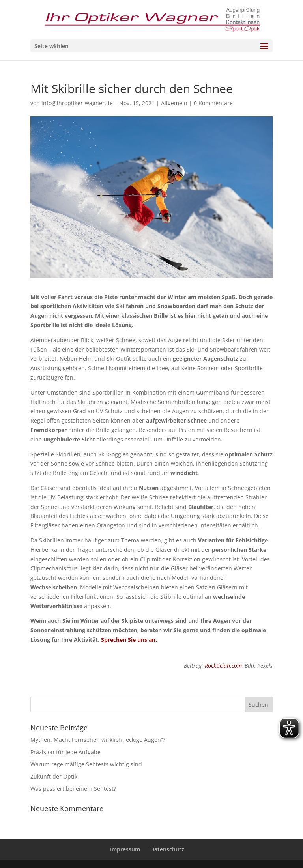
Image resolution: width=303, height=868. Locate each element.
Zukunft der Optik (54, 776)
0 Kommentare (213, 103)
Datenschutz (167, 849)
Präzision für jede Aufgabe (65, 752)
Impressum (125, 849)
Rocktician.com (223, 666)
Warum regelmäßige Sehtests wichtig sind (86, 764)
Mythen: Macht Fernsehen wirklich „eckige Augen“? (98, 740)
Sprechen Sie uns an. (129, 640)
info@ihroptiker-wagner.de (77, 103)
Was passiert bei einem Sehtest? (73, 789)
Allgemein (174, 103)
